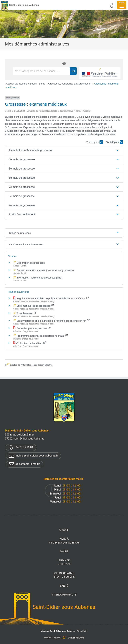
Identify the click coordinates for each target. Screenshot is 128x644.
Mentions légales (52, 638)
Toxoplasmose (26, 313)
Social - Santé (38, 84)
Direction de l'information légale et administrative (31, 365)
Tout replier (95, 142)
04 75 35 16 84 (21, 447)
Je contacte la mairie (24, 464)
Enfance (64, 563)
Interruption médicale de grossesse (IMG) (39, 278)
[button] (64, 150)
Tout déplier (114, 142)
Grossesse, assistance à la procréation (70, 84)
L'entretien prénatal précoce (33, 328)
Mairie (64, 551)
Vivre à (64, 541)
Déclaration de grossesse (30, 263)
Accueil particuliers (17, 84)
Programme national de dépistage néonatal (42, 336)
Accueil (64, 530)
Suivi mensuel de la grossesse (35, 306)
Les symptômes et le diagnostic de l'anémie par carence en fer (53, 321)
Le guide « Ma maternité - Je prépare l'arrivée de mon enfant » (52, 298)
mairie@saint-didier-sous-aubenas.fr (33, 456)
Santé (64, 586)
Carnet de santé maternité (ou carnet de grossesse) (45, 270)
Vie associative (64, 575)
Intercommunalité (64, 595)
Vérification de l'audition (30, 343)
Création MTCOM (76, 638)
